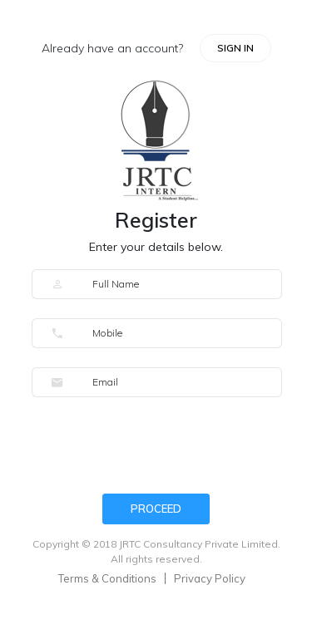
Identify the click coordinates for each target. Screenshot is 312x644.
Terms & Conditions (107, 578)
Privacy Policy (210, 578)
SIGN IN (235, 48)
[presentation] (158, 449)
